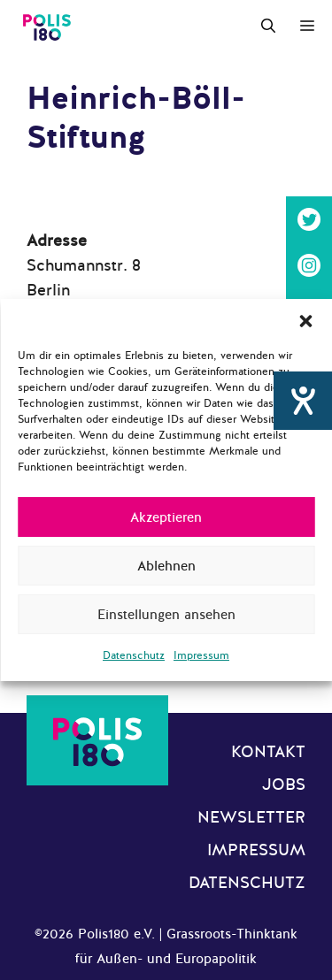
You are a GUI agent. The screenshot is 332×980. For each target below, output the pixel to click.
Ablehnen (166, 566)
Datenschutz (134, 655)
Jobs (284, 785)
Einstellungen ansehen (166, 615)
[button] (305, 321)
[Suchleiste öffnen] (268, 27)
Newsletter (251, 817)
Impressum (201, 655)
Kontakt (268, 752)
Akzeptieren (166, 517)
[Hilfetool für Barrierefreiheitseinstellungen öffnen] (303, 410)
